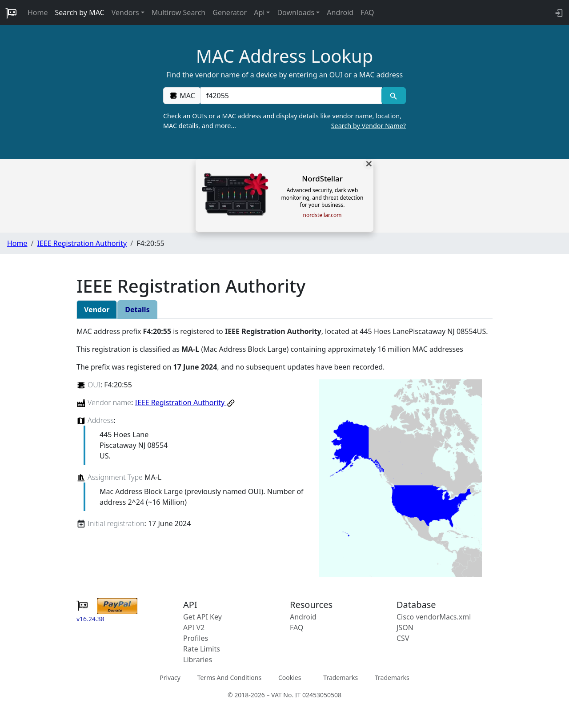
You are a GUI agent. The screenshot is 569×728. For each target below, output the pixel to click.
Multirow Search (178, 12)
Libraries (198, 660)
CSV (403, 638)
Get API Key (202, 617)
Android (340, 12)
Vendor (97, 310)
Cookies (290, 678)
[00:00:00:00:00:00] (291, 96)
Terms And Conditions (229, 678)
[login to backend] (558, 12)
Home (38, 12)
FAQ (367, 12)
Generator (230, 12)
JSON (405, 627)
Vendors (125, 12)
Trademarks (341, 678)
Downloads (296, 12)
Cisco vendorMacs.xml (434, 617)
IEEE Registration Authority (82, 243)
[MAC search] (394, 96)
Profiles (196, 638)
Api (259, 12)
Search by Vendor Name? (369, 126)
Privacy (170, 678)
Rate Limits (202, 649)
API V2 (194, 627)
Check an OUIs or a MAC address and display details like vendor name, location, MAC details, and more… (284, 121)
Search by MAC (80, 12)
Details (137, 310)
